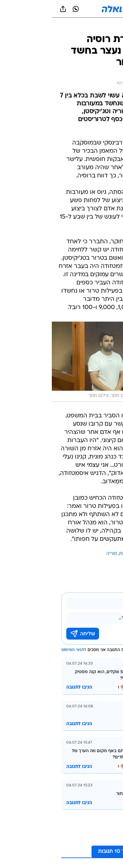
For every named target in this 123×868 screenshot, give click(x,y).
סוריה (60, 554)
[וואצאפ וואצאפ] (24, 9)
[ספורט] (109, 26)
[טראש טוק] (85, 26)
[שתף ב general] (11, 9)
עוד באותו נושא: (101, 554)
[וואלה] (62, 9)
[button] (95, 9)
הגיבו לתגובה (27, 687)
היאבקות (76, 554)
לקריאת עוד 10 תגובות (72, 852)
